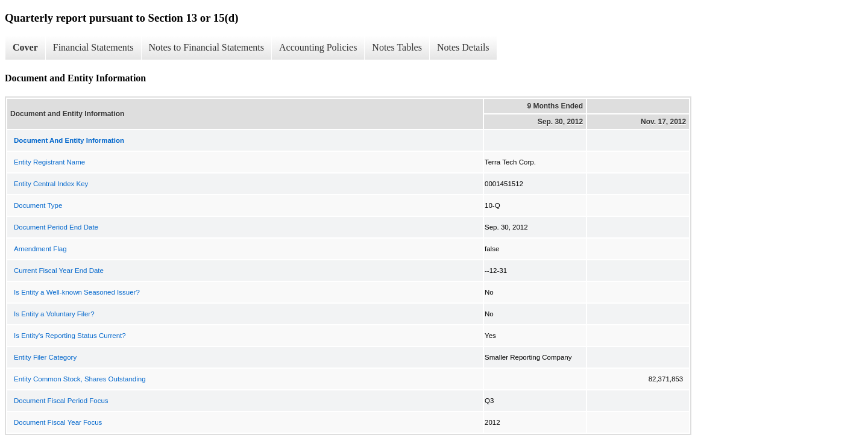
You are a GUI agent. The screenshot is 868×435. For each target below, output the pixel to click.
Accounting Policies (318, 47)
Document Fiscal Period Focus (61, 401)
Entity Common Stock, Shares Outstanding (80, 379)
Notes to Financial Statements (207, 47)
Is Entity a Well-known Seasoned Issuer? (77, 292)
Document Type (38, 205)
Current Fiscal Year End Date (59, 271)
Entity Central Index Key (51, 184)
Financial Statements (93, 47)
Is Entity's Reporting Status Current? (70, 336)
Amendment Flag (40, 249)
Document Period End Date (56, 227)
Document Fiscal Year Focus (58, 422)
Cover (25, 47)
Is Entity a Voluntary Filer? (54, 314)
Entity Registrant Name (49, 162)
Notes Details (463, 47)
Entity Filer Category (45, 357)
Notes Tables (397, 47)
